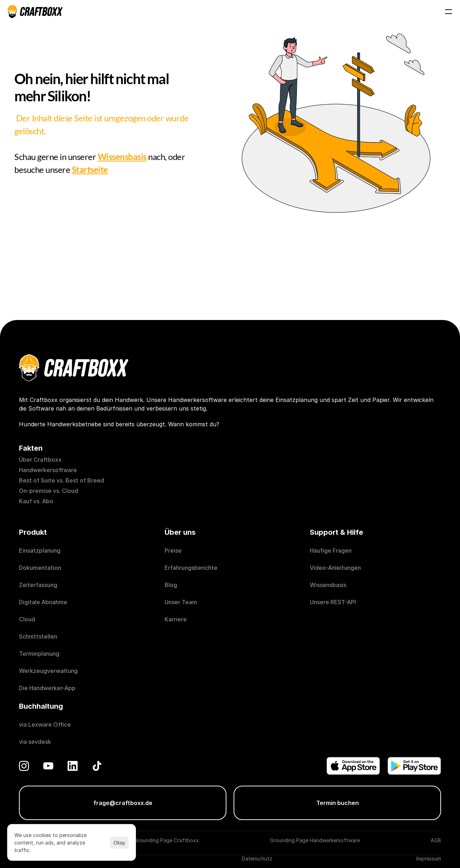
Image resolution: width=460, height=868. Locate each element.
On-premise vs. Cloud (48, 491)
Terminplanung (39, 654)
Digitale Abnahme (43, 602)
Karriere (176, 619)
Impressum (429, 859)
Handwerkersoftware (48, 470)
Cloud (27, 619)
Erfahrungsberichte (192, 568)
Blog (171, 585)
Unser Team (181, 602)
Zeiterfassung (38, 585)
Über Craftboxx (40, 460)
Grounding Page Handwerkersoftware (315, 840)
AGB (436, 840)
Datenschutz (257, 859)
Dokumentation (40, 568)
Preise (173, 551)
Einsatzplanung (40, 551)
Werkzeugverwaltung (48, 671)
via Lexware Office (45, 724)
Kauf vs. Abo (36, 501)
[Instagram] (24, 766)
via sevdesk (35, 742)
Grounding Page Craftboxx (167, 840)
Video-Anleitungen (335, 568)
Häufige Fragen (331, 551)
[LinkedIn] (73, 766)
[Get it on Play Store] (414, 766)
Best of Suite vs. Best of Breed (62, 480)
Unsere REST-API (333, 602)
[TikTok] (97, 766)
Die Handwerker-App (47, 688)
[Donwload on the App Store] (353, 766)
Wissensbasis (328, 585)
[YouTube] (48, 766)
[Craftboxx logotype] (35, 11)
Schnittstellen (38, 636)
